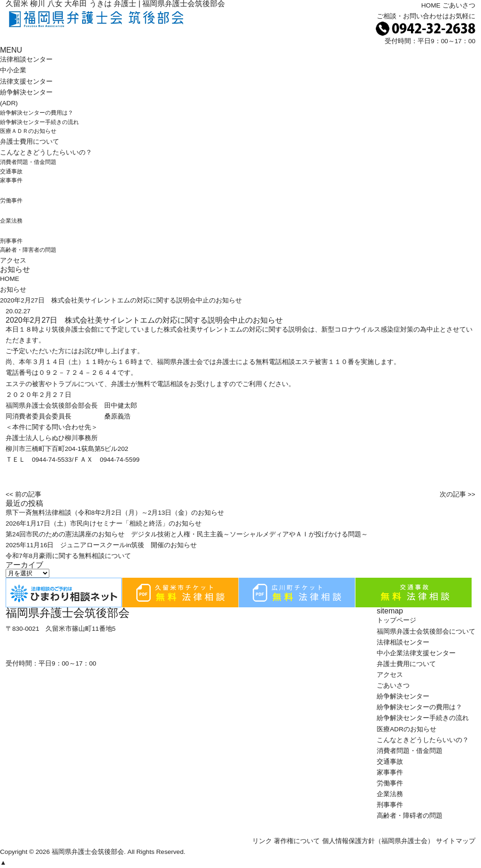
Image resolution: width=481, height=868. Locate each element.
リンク (262, 841)
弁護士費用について (30, 142)
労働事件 (11, 201)
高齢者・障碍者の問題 (410, 816)
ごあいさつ (459, 5)
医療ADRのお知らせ (407, 729)
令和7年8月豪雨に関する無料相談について (68, 556)
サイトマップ (456, 841)
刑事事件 (11, 241)
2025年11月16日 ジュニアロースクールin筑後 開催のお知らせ (101, 545)
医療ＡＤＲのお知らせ (28, 131)
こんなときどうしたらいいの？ (46, 152)
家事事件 (11, 180)
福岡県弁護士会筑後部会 (88, 852)
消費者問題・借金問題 (28, 162)
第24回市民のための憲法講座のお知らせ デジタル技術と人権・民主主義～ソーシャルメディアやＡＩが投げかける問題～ (187, 534)
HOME (431, 5)
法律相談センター (26, 59)
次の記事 (453, 494)
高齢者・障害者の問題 (28, 250)
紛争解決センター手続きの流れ (39, 122)
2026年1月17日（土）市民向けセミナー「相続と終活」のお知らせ (104, 523)
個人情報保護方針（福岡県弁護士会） (378, 841)
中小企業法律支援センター (416, 653)
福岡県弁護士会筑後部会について (426, 632)
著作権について (297, 841)
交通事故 (11, 171)
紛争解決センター (403, 696)
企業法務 (11, 221)
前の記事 (28, 494)
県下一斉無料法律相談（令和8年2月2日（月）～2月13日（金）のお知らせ (115, 513)
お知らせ (13, 290)
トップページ (396, 620)
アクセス (13, 260)
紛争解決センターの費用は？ (37, 113)
